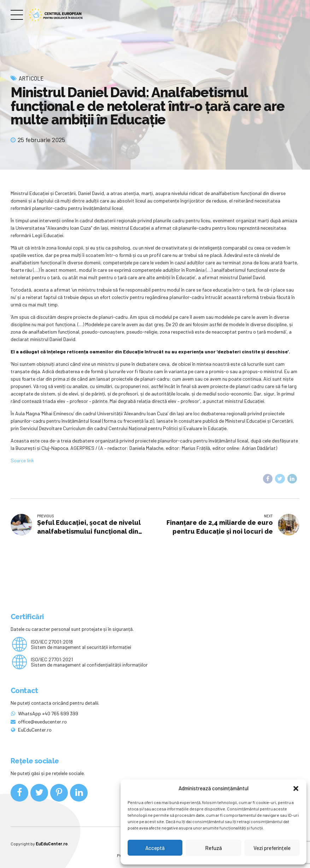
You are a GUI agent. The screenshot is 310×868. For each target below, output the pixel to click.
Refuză (214, 848)
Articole (31, 78)
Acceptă (155, 848)
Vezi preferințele (272, 848)
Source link (22, 460)
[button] (296, 788)
